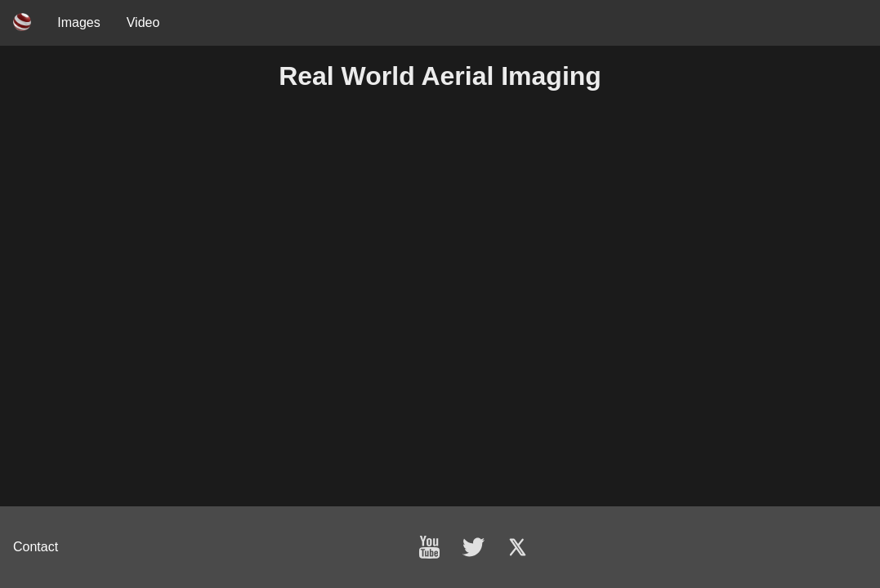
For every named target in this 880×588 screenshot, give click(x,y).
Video (143, 22)
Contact (36, 547)
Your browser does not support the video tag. (135, 170)
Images (78, 22)
